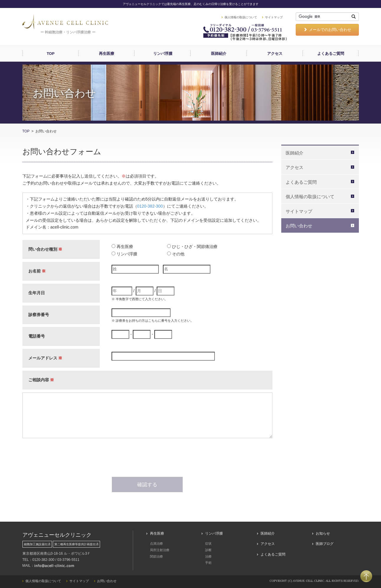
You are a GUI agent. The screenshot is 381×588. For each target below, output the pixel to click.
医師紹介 (219, 54)
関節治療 (156, 556)
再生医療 (107, 54)
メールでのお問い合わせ (327, 30)
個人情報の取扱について (241, 17)
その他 (178, 254)
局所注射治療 (160, 550)
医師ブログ (325, 544)
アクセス (275, 54)
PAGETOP (366, 576)
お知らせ (323, 533)
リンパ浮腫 (163, 54)
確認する (147, 484)
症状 (208, 543)
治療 (208, 556)
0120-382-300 (150, 206)
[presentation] (147, 459)
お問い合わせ (299, 226)
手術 (208, 563)
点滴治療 (156, 543)
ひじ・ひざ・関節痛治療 (195, 247)
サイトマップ (274, 17)
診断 (208, 550)
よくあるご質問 (331, 54)
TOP (51, 54)
